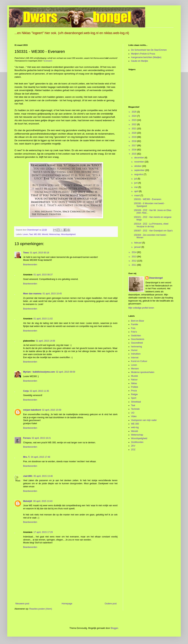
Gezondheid (137, 343)
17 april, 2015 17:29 (43, 532)
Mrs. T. (26, 457)
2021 (134, 129)
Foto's (134, 332)
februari (138, 243)
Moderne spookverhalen (143, 372)
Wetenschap (55, 234)
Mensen (135, 369)
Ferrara (27, 438)
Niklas (134, 383)
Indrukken (136, 354)
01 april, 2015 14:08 (45, 341)
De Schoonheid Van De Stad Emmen (149, 50)
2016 (134, 150)
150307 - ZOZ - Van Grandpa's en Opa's (153, 231)
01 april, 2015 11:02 (43, 319)
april (137, 191)
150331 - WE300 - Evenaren (148, 199)
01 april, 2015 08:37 (43, 275)
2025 (134, 112)
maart (137, 195)
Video (134, 416)
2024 (134, 116)
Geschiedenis (138, 339)
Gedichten (136, 336)
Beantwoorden (30, 265)
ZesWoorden (137, 442)
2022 (134, 124)
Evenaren (48, 61)
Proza (134, 391)
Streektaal (136, 402)
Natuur (134, 380)
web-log (135, 427)
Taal (31, 234)
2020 (134, 133)
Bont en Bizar (138, 321)
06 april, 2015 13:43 (43, 501)
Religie (134, 394)
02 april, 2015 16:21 (41, 438)
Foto (133, 328)
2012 (134, 261)
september (140, 170)
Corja (26, 391)
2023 (134, 120)
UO (133, 413)
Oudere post (111, 604)
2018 (134, 141)
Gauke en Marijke (140, 61)
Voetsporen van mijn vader (144, 420)
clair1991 (28, 476)
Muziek (134, 376)
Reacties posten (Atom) (41, 609)
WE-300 (37, 234)
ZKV (133, 446)
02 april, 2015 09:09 (65, 372)
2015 (134, 154)
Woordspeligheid (68, 234)
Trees (26, 253)
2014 (134, 252)
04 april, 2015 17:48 (40, 457)
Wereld (45, 234)
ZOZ (133, 450)
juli (136, 179)
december (139, 158)
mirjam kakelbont (32, 410)
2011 (134, 265)
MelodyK (28, 501)
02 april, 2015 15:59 (52, 410)
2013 (134, 257)
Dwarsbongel (156, 278)
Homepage (67, 604)
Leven (25, 234)
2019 (134, 137)
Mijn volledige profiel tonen (141, 308)
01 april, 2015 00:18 (39, 253)
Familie (135, 324)
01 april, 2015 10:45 (52, 294)
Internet (135, 358)
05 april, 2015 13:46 (43, 476)
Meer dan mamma (32, 294)
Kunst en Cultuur (139, 361)
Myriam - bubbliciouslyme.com (39, 372)
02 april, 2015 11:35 (39, 391)
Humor (134, 350)
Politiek (135, 387)
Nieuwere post (22, 604)
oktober (138, 166)
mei (136, 187)
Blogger (114, 628)
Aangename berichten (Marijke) (146, 57)
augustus (139, 174)
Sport (134, 398)
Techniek (135, 409)
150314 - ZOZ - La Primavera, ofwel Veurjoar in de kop (151, 225)
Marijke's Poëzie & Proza (143, 54)
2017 (134, 146)
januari (138, 247)
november (139, 162)
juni (136, 183)
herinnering (136, 347)
